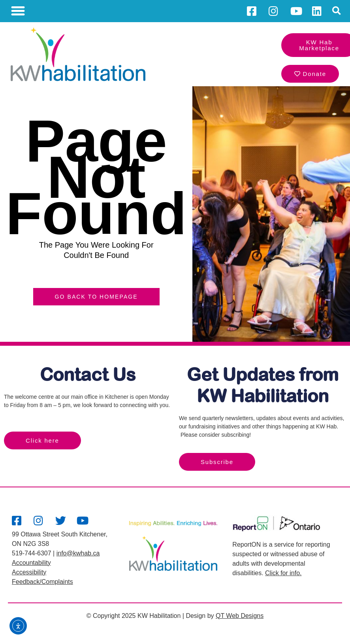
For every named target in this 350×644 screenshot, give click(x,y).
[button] (18, 11)
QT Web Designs (240, 616)
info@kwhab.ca (78, 553)
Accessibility (29, 572)
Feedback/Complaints (42, 582)
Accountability (31, 563)
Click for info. (283, 573)
